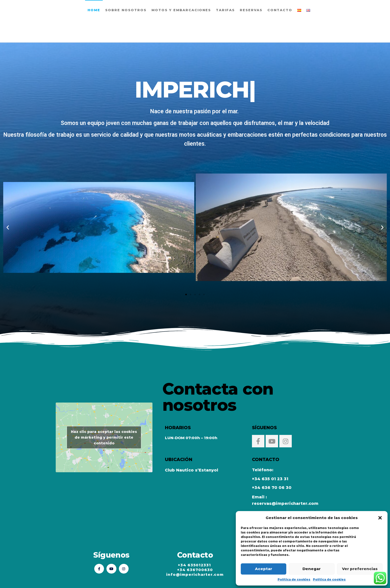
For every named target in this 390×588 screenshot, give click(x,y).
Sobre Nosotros (126, 10)
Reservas (251, 10)
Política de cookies (294, 579)
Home (94, 10)
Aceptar (264, 569)
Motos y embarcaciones (181, 10)
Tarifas (225, 10)
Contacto (280, 10)
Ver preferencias (360, 569)
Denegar (312, 569)
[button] (380, 518)
